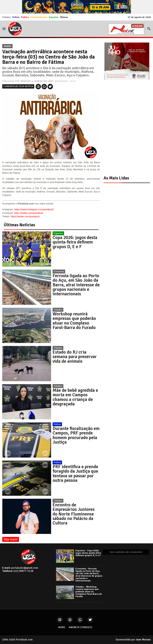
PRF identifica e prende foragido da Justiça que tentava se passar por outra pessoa (75, 473)
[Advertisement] (125, 125)
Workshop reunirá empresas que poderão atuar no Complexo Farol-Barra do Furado (74, 321)
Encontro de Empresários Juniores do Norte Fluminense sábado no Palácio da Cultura (74, 514)
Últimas (64, 17)
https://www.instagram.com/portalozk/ (34, 209)
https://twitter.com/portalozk (29, 213)
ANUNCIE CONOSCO (80, 627)
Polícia (16, 17)
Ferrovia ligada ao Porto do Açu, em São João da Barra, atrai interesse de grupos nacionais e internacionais (76, 285)
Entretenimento (39, 17)
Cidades (6, 17)
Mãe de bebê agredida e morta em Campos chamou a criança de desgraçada (75, 397)
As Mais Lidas (116, 178)
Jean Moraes (143, 640)
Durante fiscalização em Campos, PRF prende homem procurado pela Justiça (76, 435)
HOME (62, 627)
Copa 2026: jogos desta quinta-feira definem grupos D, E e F (75, 242)
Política (25, 17)
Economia (59, 272)
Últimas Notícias (19, 225)
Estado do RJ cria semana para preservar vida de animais (75, 357)
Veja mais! (11, 539)
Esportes (54, 17)
